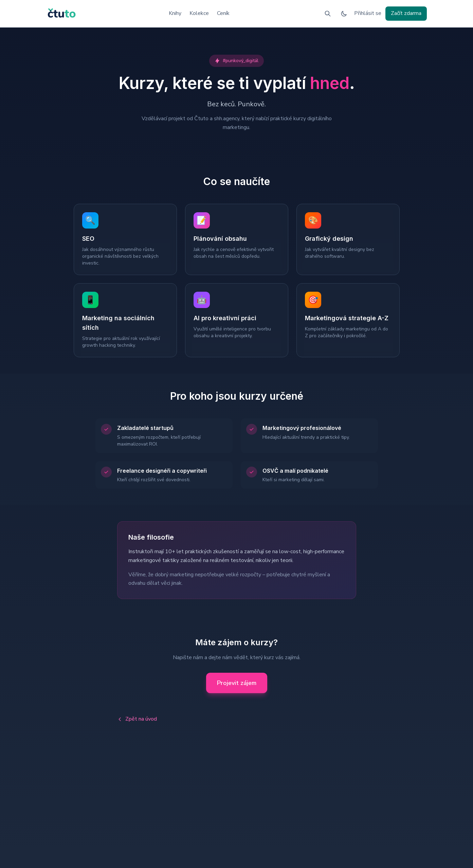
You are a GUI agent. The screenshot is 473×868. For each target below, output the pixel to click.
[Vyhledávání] (328, 14)
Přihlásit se (368, 13)
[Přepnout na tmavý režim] (344, 14)
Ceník (223, 13)
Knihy (175, 13)
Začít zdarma (406, 13)
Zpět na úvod (137, 719)
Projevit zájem (237, 683)
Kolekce (199, 13)
